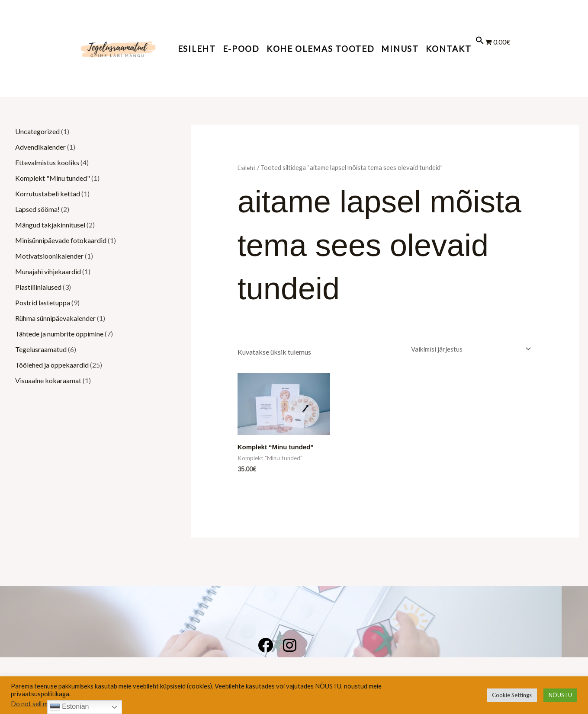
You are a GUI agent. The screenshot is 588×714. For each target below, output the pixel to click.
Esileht (197, 49)
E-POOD (241, 49)
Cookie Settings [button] (512, 695)
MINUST (400, 49)
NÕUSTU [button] (560, 695)
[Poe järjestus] (468, 349)
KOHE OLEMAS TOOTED (321, 49)
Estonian (69, 707)
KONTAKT (449, 49)
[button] (480, 48)
